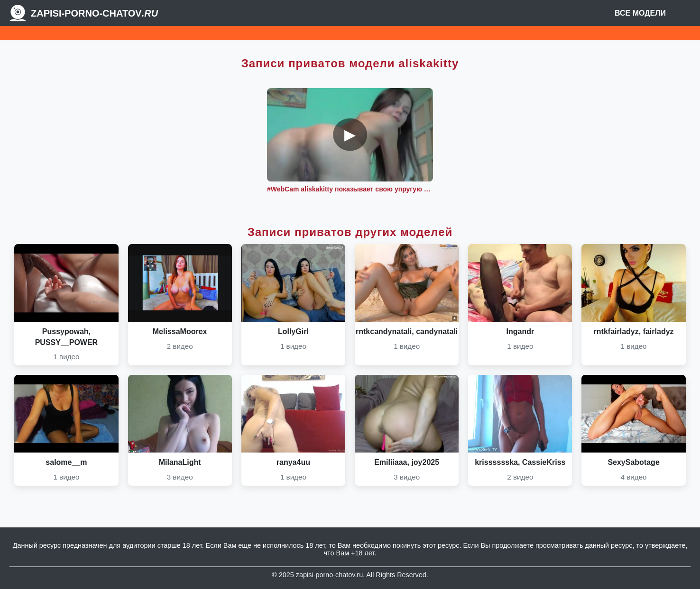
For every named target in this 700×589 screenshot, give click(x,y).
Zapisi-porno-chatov (94, 13)
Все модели (640, 13)
